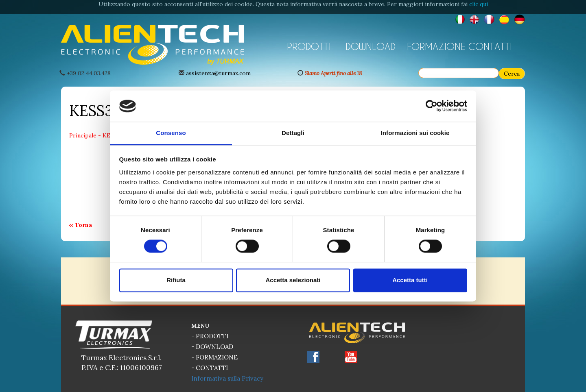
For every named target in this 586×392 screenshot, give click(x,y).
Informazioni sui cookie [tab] (415, 133)
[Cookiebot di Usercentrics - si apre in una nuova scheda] (432, 106)
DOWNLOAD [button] (371, 46)
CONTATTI (490, 46)
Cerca (512, 74)
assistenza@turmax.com (218, 73)
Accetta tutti (410, 280)
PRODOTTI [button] (309, 46)
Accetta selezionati (293, 280)
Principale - (86, 135)
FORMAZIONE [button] (435, 46)
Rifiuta (176, 280)
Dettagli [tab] (293, 133)
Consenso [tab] (171, 133)
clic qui (479, 4)
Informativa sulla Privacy (227, 378)
